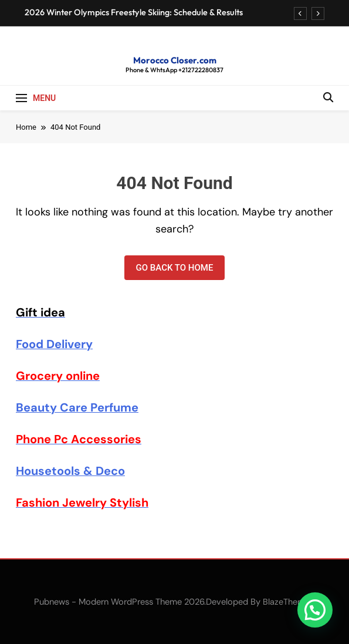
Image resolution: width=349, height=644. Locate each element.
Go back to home (175, 268)
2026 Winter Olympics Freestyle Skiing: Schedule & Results (134, 12)
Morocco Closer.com (175, 60)
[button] (315, 610)
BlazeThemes (288, 602)
